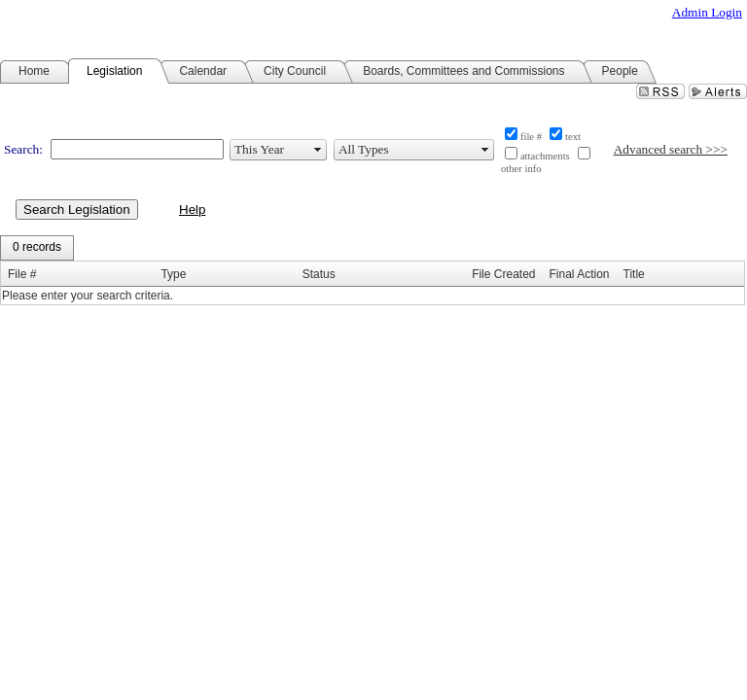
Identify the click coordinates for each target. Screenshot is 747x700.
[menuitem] (37, 248)
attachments (545, 156)
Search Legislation (77, 210)
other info (521, 169)
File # (22, 274)
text (573, 137)
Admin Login (707, 12)
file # (531, 137)
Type (173, 274)
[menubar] (37, 248)
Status (319, 274)
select (318, 150)
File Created (503, 274)
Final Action (580, 274)
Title (634, 274)
